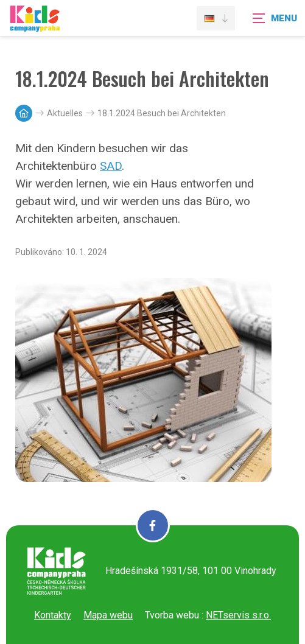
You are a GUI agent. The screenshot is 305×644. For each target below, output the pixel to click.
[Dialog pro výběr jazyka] (216, 18)
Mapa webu (108, 615)
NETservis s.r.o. (238, 615)
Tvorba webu (172, 615)
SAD (111, 166)
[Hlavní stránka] (24, 113)
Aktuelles (65, 113)
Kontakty (53, 615)
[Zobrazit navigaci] (275, 18)
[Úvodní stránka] (35, 26)
